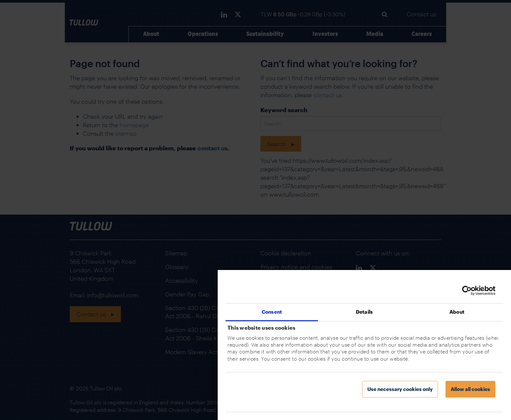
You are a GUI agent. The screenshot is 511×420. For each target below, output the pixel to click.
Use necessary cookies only (400, 389)
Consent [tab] (272, 312)
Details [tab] (364, 312)
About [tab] (457, 312)
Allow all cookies (470, 389)
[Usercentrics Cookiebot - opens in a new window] (467, 291)
